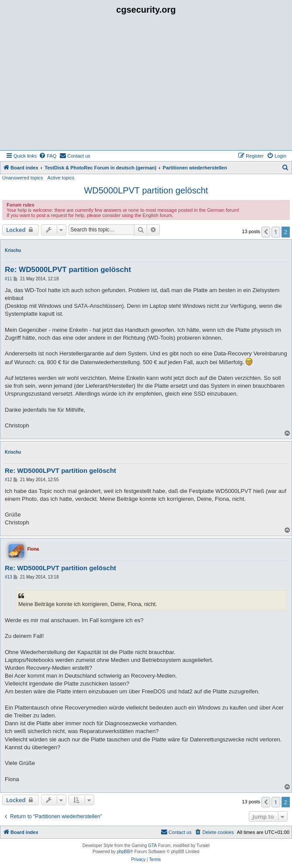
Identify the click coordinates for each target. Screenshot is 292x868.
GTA (152, 846)
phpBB (124, 852)
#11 (9, 279)
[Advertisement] (146, 85)
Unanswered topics (23, 178)
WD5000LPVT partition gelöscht (146, 190)
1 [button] (276, 232)
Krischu (13, 250)
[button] (266, 232)
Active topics (61, 178)
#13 (9, 577)
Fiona (33, 549)
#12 (9, 480)
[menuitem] (48, 156)
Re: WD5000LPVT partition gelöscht (68, 270)
